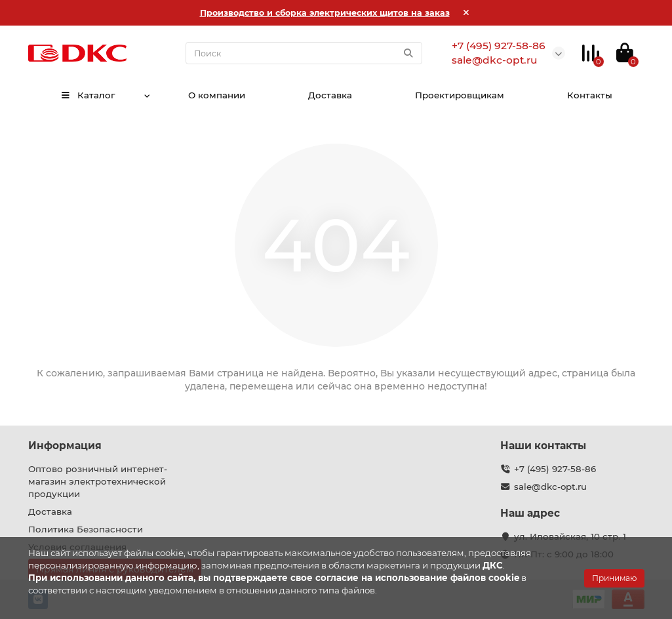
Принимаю (614, 578)
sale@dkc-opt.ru (550, 487)
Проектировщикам (460, 95)
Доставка (329, 95)
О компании (215, 95)
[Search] (304, 53)
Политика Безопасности (86, 529)
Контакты (590, 95)
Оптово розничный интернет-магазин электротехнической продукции (98, 481)
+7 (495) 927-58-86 (555, 469)
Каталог (88, 95)
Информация (65, 446)
